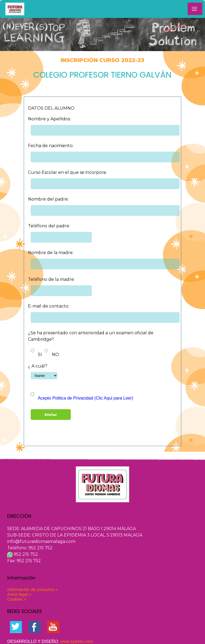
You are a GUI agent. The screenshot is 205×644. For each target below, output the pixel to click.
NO (55, 354)
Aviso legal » (19, 594)
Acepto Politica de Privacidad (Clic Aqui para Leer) (86, 398)
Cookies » (17, 599)
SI (40, 354)
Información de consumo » (32, 590)
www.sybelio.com (77, 641)
